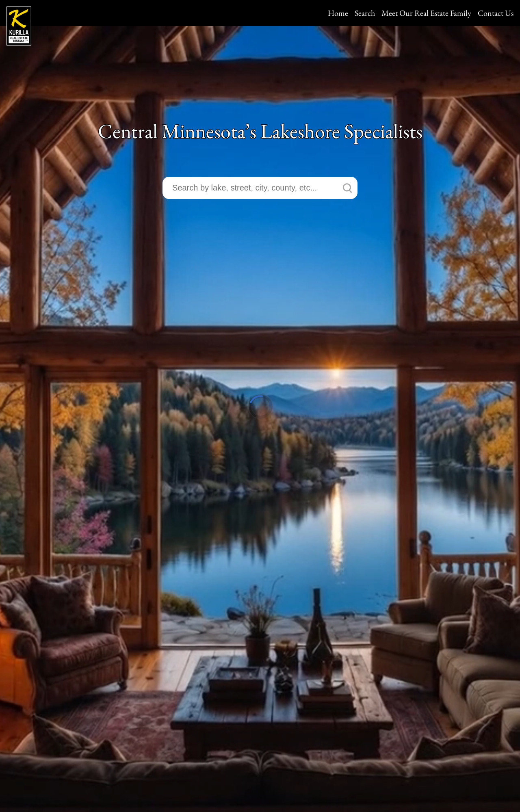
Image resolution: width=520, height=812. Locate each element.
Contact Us (496, 13)
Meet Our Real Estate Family (426, 13)
